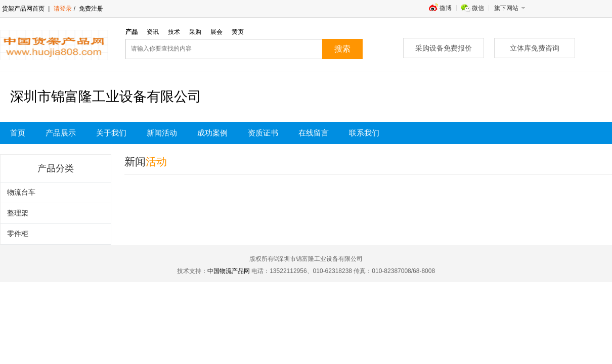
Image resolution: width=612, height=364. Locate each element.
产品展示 (61, 133)
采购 (195, 32)
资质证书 (263, 133)
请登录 (63, 9)
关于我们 (111, 133)
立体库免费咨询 (535, 48)
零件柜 (18, 234)
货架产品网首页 (23, 9)
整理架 (18, 213)
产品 (132, 32)
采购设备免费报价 (444, 48)
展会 (216, 32)
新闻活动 (162, 133)
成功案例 (212, 133)
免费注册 (90, 9)
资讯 (153, 32)
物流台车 (21, 192)
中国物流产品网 (229, 271)
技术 (174, 32)
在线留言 (314, 133)
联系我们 (364, 133)
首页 (18, 133)
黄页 (238, 32)
